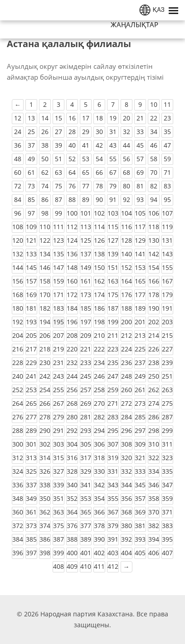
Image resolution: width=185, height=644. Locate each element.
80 (127, 186)
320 (127, 458)
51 (58, 159)
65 (86, 172)
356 (127, 498)
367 (113, 512)
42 (99, 145)
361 (31, 512)
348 (18, 498)
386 (45, 539)
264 (18, 403)
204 (18, 335)
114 (99, 227)
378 (99, 526)
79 (113, 186)
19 (113, 118)
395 (167, 539)
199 (113, 322)
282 (99, 417)
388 (72, 539)
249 (140, 376)
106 (154, 213)
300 (18, 444)
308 (127, 444)
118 (154, 227)
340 (72, 485)
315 (58, 458)
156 (18, 281)
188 (127, 308)
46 (154, 145)
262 (154, 390)
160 (72, 281)
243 (58, 376)
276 (18, 417)
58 (154, 159)
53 (86, 159)
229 (31, 363)
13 (31, 118)
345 (140, 485)
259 (113, 390)
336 (18, 485)
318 (99, 458)
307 (113, 444)
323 (167, 458)
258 (99, 390)
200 (127, 322)
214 (154, 335)
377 (86, 526)
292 (72, 430)
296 (127, 430)
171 (58, 295)
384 (18, 539)
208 (72, 335)
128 (127, 240)
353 (86, 498)
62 (45, 172)
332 (127, 471)
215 (167, 335)
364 (72, 512)
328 (72, 471)
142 (154, 254)
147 (58, 267)
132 (18, 254)
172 (72, 295)
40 (72, 145)
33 (140, 132)
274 (154, 403)
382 (154, 526)
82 (154, 186)
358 (154, 498)
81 (140, 186)
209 (86, 335)
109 (31, 227)
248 (127, 376)
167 (167, 281)
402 (99, 553)
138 (99, 254)
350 (45, 498)
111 (58, 227)
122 (45, 240)
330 (99, 471)
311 (167, 444)
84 (18, 199)
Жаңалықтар (134, 24)
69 (140, 172)
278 (45, 417)
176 (127, 295)
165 (140, 281)
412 (113, 566)
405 (140, 553)
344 (127, 485)
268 (72, 403)
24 (18, 132)
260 (127, 390)
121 (31, 240)
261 (140, 390)
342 (99, 485)
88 (72, 199)
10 (154, 104)
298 (154, 430)
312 (18, 458)
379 (113, 526)
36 (18, 145)
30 (99, 132)
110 (45, 227)
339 (58, 485)
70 (154, 172)
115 (113, 227)
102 (99, 213)
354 (99, 498)
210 (99, 335)
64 (72, 172)
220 (72, 349)
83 (167, 186)
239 (167, 363)
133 (31, 254)
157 (31, 281)
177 (140, 295)
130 (154, 240)
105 (140, 213)
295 (113, 430)
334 (154, 471)
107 (167, 213)
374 (45, 526)
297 (140, 430)
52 (72, 159)
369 (140, 512)
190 (154, 308)
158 (45, 281)
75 (58, 186)
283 (113, 417)
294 (99, 430)
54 (99, 159)
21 (140, 118)
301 (31, 444)
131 (167, 240)
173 (86, 295)
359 (167, 498)
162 (99, 281)
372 (18, 526)
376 (72, 526)
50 (45, 159)
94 (154, 199)
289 (31, 430)
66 (99, 172)
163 (113, 281)
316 (72, 458)
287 (167, 417)
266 (45, 403)
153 (140, 267)
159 (58, 281)
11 (167, 104)
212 (127, 335)
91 (113, 199)
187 (113, 308)
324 (18, 471)
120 (18, 240)
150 (99, 267)
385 (31, 539)
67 (113, 172)
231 (58, 363)
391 (113, 539)
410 (86, 566)
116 (127, 227)
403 (113, 553)
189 (140, 308)
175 (113, 295)
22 (154, 118)
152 (127, 267)
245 (86, 376)
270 (99, 403)
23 (167, 118)
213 (140, 335)
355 (113, 498)
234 (99, 363)
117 (140, 227)
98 (45, 213)
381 (140, 526)
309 (140, 444)
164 (127, 281)
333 (140, 471)
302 (45, 444)
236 (127, 363)
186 (99, 308)
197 (86, 322)
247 (113, 376)
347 (167, 485)
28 (72, 132)
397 (31, 553)
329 (86, 471)
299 (167, 430)
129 (140, 240)
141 (140, 254)
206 (45, 335)
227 (167, 349)
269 (86, 403)
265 (31, 403)
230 (45, 363)
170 (45, 295)
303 (58, 444)
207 (58, 335)
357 (140, 498)
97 (31, 213)
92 (127, 199)
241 (31, 376)
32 (127, 132)
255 (58, 390)
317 (86, 458)
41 (86, 145)
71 (167, 172)
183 (58, 308)
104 (127, 213)
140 (127, 254)
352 (72, 498)
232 (72, 363)
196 (72, 322)
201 (140, 322)
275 (167, 403)
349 (31, 498)
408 (58, 566)
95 (167, 199)
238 (154, 363)
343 (113, 485)
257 (86, 390)
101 (86, 213)
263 (167, 390)
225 (140, 349)
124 (72, 240)
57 (140, 159)
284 (127, 417)
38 (45, 145)
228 (18, 363)
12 (18, 118)
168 (18, 295)
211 (113, 335)
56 (127, 159)
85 (31, 199)
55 (113, 159)
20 (127, 118)
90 (99, 199)
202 (154, 322)
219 (58, 349)
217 (31, 349)
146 (45, 267)
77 (86, 186)
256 (72, 390)
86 (45, 199)
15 (58, 118)
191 (167, 308)
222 (99, 349)
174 (99, 295)
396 (18, 553)
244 (72, 376)
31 (113, 132)
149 (86, 267)
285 (140, 417)
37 (31, 145)
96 (18, 213)
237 (140, 363)
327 (58, 471)
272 (127, 403)
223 (113, 349)
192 (18, 322)
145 (31, 267)
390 (99, 539)
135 (58, 254)
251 (167, 376)
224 (127, 349)
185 (86, 308)
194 (45, 322)
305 (86, 444)
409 (72, 566)
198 (99, 322)
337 (31, 485)
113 (86, 227)
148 (72, 267)
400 (72, 553)
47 (167, 145)
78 (99, 186)
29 (86, 132)
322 (154, 458)
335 (167, 471)
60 (18, 172)
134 (45, 254)
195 (58, 322)
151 (113, 267)
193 (31, 322)
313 (31, 458)
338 (45, 485)
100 (72, 213)
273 (140, 403)
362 (45, 512)
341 (86, 485)
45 (140, 145)
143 (167, 254)
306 (99, 444)
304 (72, 444)
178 (154, 295)
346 (154, 485)
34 (154, 132)
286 (154, 417)
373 (31, 526)
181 (31, 308)
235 (113, 363)
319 (113, 458)
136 (72, 254)
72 (18, 186)
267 (58, 403)
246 (99, 376)
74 (45, 186)
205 (31, 335)
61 (31, 172)
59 (167, 159)
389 (86, 539)
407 (167, 553)
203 (167, 322)
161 (86, 281)
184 (72, 308)
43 (113, 145)
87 (58, 199)
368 (127, 512)
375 (58, 526)
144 (18, 267)
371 (167, 512)
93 (140, 199)
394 (154, 539)
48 (18, 159)
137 (86, 254)
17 (86, 118)
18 (99, 118)
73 (31, 186)
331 (113, 471)
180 (18, 308)
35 (167, 132)
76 (72, 186)
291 (58, 430)
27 (58, 132)
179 (167, 295)
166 (154, 281)
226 (154, 349)
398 (45, 553)
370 (154, 512)
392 (127, 539)
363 (58, 512)
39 (58, 145)
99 (58, 213)
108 (18, 227)
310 (154, 444)
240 (18, 376)
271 (113, 403)
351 (58, 498)
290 (45, 430)
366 (99, 512)
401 (86, 553)
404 (127, 553)
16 (72, 118)
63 (58, 172)
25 (31, 132)
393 (140, 539)
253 (31, 390)
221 (86, 349)
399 (58, 553)
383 (167, 526)
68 (127, 172)
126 (99, 240)
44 (127, 145)
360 (18, 512)
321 (140, 458)
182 (45, 308)
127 (113, 240)
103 (113, 213)
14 (45, 118)
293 (86, 430)
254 (45, 390)
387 (58, 539)
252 (18, 390)
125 (86, 240)
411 (99, 566)
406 (154, 553)
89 (86, 199)
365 (86, 512)
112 (72, 227)
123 (58, 240)
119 (167, 227)
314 (45, 458)
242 (45, 376)
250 (154, 376)
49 (31, 159)
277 (31, 417)
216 (18, 349)
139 (113, 254)
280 (72, 417)
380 (127, 526)
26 (45, 132)
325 (31, 471)
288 (18, 430)
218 (45, 349)
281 (86, 417)
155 (167, 267)
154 (154, 267)
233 (86, 363)
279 (58, 417)
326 (45, 471)
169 (31, 295)
